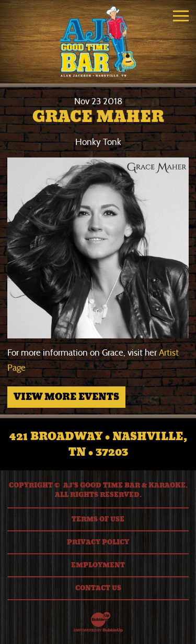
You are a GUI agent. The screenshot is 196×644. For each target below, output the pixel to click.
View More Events (66, 397)
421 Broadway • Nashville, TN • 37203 (98, 444)
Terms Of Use (98, 519)
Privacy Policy (98, 542)
